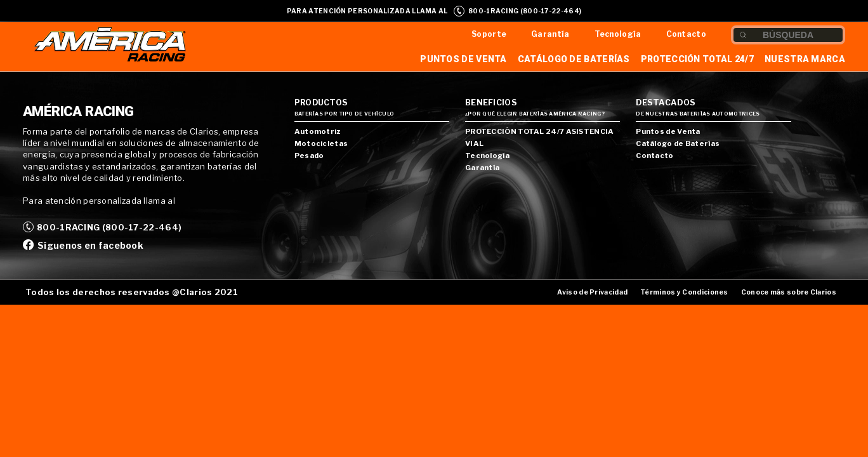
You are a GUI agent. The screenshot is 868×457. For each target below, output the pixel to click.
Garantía (550, 34)
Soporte (489, 34)
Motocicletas (321, 143)
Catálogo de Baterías (574, 59)
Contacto (686, 34)
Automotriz (318, 131)
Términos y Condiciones (684, 292)
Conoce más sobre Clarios (789, 292)
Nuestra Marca (805, 59)
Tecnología (618, 34)
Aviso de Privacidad (592, 292)
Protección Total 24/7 (697, 59)
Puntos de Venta (464, 59)
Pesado (309, 156)
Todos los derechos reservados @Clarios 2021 (132, 292)
